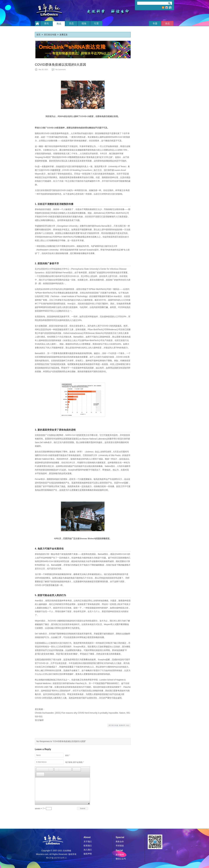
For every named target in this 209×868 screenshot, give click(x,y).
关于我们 (88, 842)
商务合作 (120, 842)
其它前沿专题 (50, 35)
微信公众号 (121, 859)
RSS (163, 8)
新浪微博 (167, 8)
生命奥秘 (50, 11)
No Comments (61, 69)
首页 (38, 35)
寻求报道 (120, 846)
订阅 (170, 8)
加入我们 (88, 850)
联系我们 (88, 846)
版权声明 (88, 854)
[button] (38, 770)
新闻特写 (122, 725)
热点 (128, 725)
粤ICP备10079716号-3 (56, 858)
